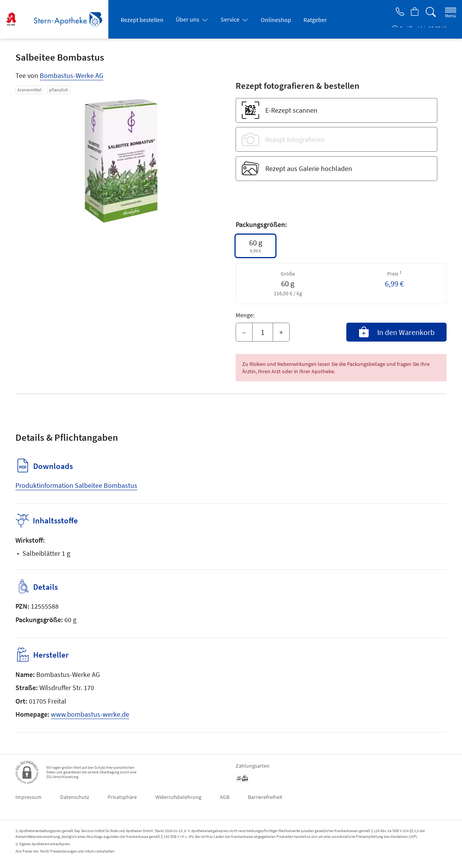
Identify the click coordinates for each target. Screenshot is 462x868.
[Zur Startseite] (57, 19)
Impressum (29, 797)
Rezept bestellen (142, 20)
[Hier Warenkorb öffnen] (414, 12)
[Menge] (263, 332)
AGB (225, 797)
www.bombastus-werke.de (90, 714)
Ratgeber (315, 20)
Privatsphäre (122, 797)
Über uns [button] (188, 19)
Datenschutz (75, 797)
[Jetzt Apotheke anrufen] (397, 12)
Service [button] (231, 19)
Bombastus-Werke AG (72, 75)
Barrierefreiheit (265, 797)
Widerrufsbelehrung (178, 797)
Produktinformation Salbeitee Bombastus (76, 485)
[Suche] (431, 12)
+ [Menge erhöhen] (281, 332)
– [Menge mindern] (244, 332)
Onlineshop (276, 20)
